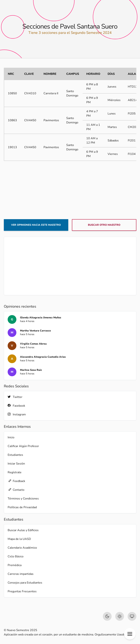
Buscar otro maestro (104, 225)
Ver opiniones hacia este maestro (36, 225)
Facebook (16, 406)
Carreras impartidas (21, 574)
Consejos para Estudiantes (25, 583)
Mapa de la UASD (19, 539)
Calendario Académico (22, 548)
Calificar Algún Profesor (23, 446)
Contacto (16, 490)
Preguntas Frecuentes (22, 591)
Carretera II (51, 93)
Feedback (16, 481)
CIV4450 (30, 120)
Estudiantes (15, 455)
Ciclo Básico (16, 556)
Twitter (15, 397)
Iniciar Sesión (16, 464)
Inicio (11, 437)
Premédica (15, 565)
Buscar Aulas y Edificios (23, 530)
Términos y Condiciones (23, 499)
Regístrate (15, 472)
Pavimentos (51, 120)
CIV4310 (30, 93)
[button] (130, 634)
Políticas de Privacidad (22, 507)
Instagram (17, 414)
